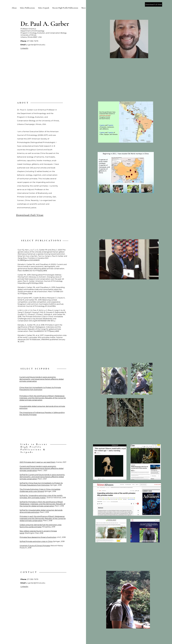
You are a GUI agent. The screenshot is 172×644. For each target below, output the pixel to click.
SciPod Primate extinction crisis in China (36, 541)
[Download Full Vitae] (154, 4)
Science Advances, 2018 (56, 498)
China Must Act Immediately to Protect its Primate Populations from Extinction (40, 388)
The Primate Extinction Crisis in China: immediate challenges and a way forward (40, 490)
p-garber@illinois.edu (36, 45)
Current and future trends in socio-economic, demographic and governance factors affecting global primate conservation (42, 468)
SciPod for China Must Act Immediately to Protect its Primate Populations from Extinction (41, 484)
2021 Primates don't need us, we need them (38, 462)
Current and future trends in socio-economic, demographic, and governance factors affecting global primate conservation (42, 379)
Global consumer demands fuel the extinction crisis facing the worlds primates (41, 526)
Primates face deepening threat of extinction (38, 537)
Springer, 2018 (56, 485)
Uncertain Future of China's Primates (35, 546)
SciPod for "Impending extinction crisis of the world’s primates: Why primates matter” (41, 497)
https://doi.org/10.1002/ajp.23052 (30, 283)
